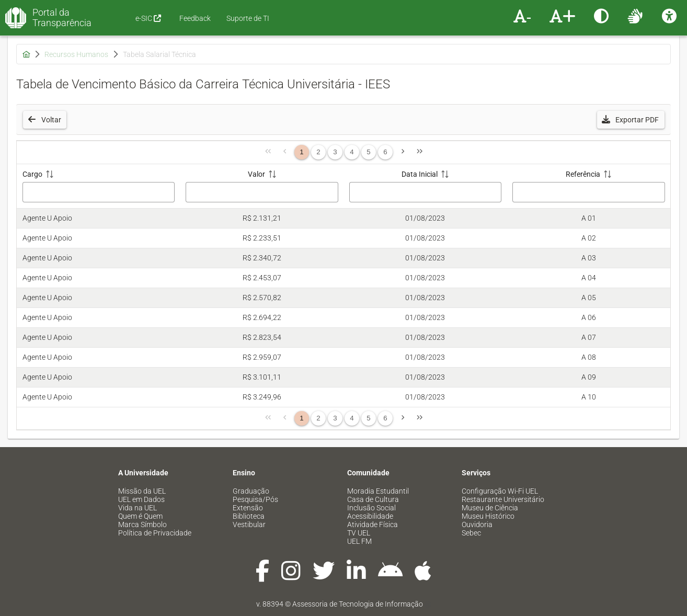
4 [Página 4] (352, 152)
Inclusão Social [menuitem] (371, 508)
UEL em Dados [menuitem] (141, 499)
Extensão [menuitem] (248, 508)
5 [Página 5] (368, 152)
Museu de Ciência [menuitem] (490, 508)
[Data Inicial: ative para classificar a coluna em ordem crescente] (425, 186)
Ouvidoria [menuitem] (477, 524)
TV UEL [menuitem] (359, 533)
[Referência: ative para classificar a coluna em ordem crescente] (589, 186)
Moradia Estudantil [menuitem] (378, 491)
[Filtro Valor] (262, 192)
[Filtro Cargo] (99, 192)
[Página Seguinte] (403, 152)
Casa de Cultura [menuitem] (373, 499)
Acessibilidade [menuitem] (370, 516)
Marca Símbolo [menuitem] (142, 524)
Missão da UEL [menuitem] (142, 491)
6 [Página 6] (385, 152)
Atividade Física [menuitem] (373, 524)
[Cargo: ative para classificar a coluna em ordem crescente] (99, 186)
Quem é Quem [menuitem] (140, 516)
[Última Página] (419, 152)
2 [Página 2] (318, 152)
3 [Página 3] (335, 152)
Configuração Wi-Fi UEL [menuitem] (500, 491)
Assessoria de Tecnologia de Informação (358, 604)
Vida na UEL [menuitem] (138, 508)
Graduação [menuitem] (251, 491)
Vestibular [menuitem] (249, 524)
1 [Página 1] (301, 152)
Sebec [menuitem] (471, 533)
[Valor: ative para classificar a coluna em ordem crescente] (262, 186)
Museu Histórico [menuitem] (488, 516)
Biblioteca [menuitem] (249, 516)
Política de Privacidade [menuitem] (155, 533)
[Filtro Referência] (589, 192)
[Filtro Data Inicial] (426, 192)
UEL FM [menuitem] (359, 541)
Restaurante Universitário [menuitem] (503, 499)
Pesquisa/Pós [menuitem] (255, 499)
